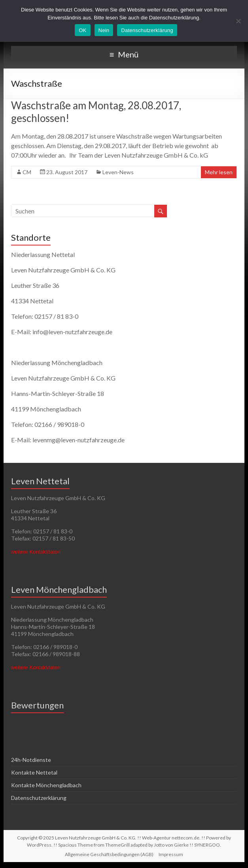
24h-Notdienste (31, 760)
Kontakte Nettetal (34, 772)
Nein (104, 30)
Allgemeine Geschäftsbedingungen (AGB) (109, 854)
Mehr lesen (219, 172)
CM (27, 172)
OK (82, 30)
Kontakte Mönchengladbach (46, 785)
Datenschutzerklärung (39, 798)
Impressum (171, 854)
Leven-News (118, 172)
